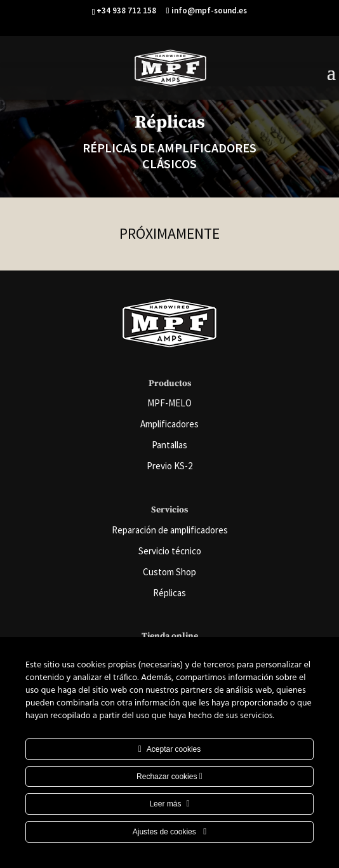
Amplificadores (169, 424)
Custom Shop (169, 572)
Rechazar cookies (169, 777)
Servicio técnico (170, 551)
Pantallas (169, 445)
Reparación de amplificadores (170, 530)
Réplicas (169, 593)
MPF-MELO (169, 403)
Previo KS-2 (169, 466)
